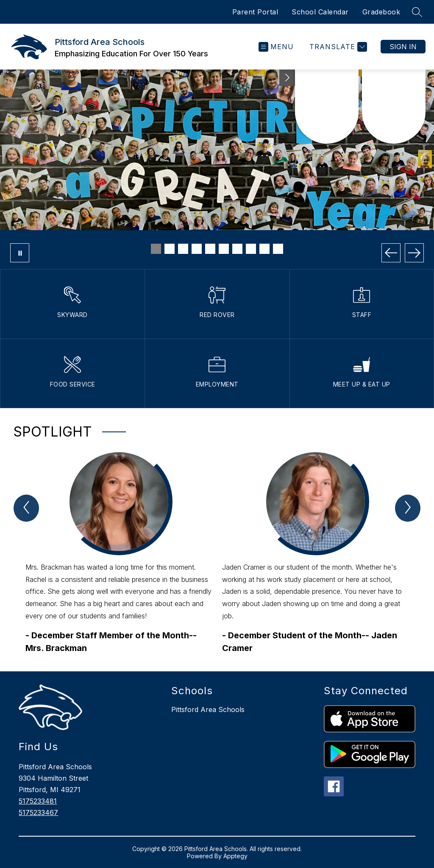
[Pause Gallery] (20, 253)
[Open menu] (276, 47)
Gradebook (381, 12)
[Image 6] (224, 249)
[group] (119, 553)
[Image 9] (264, 249)
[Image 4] (197, 249)
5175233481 (38, 801)
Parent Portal (255, 12)
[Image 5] (210, 249)
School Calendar (320, 12)
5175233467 (38, 812)
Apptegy (235, 856)
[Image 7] (237, 249)
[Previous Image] (391, 253)
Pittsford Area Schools (208, 709)
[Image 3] (183, 249)
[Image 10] (278, 249)
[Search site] (417, 12)
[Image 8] (251, 249)
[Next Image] (414, 253)
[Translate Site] (337, 47)
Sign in (403, 47)
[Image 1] (156, 249)
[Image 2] (170, 249)
